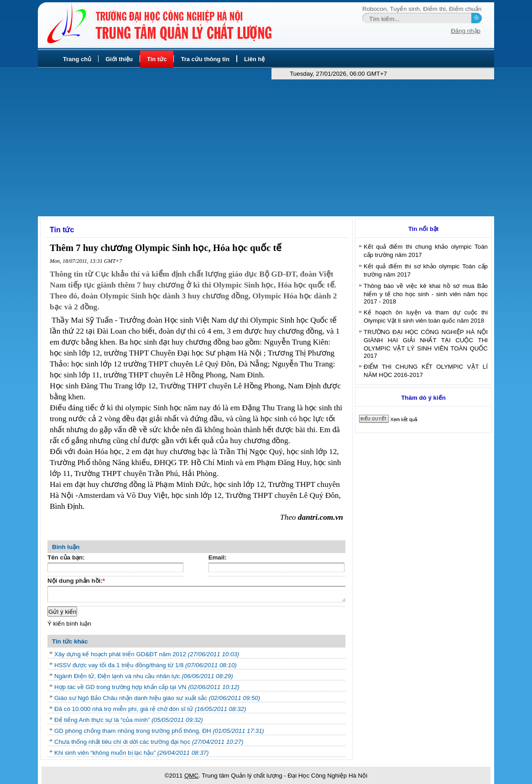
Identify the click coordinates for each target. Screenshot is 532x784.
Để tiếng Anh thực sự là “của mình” (129, 720)
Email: (218, 557)
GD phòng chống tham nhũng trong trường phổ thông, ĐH (159, 731)
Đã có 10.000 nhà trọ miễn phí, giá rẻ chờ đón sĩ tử (150, 709)
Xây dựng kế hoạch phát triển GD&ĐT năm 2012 (147, 654)
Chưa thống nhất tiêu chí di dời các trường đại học (149, 742)
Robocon (374, 9)
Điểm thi (434, 9)
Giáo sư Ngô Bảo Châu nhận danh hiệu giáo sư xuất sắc (157, 698)
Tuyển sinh (405, 9)
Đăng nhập (466, 31)
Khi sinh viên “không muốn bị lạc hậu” (131, 753)
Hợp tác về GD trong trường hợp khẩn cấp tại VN (147, 687)
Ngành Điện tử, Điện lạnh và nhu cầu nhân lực (144, 676)
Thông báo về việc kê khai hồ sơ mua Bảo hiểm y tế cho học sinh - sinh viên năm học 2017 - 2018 (426, 294)
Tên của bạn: (66, 557)
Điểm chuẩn (465, 9)
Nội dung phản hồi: (76, 582)
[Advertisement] (266, 148)
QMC (191, 776)
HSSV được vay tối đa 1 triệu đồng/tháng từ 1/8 (146, 665)
